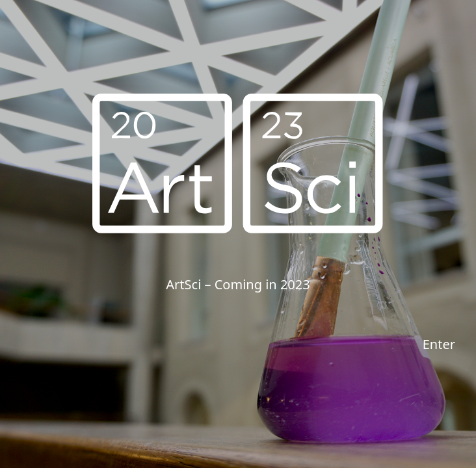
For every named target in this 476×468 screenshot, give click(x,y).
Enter (439, 344)
